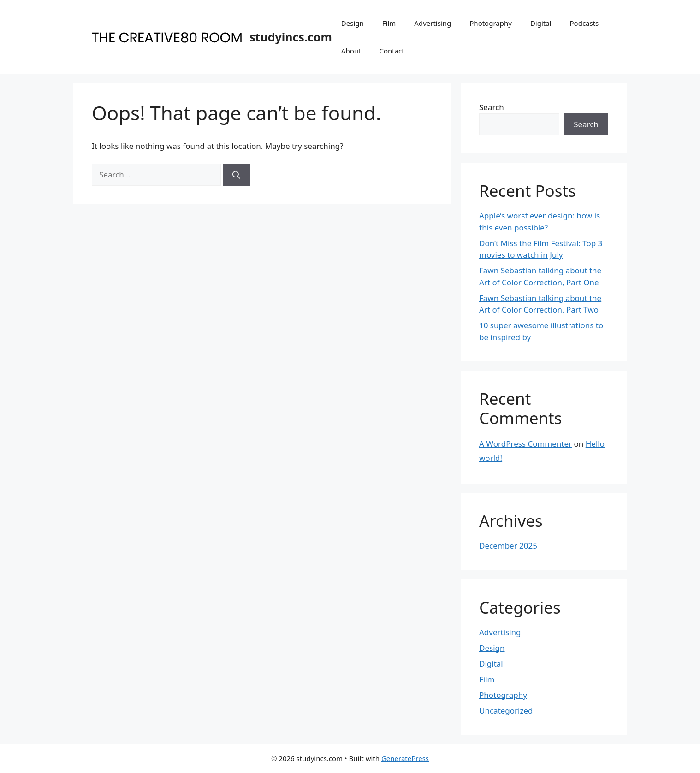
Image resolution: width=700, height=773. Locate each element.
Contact (392, 51)
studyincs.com (291, 37)
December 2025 (508, 546)
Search (492, 107)
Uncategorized (506, 711)
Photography (491, 23)
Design (353, 23)
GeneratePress (405, 758)
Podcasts (584, 23)
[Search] (236, 175)
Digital (541, 23)
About (351, 51)
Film (389, 23)
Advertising (433, 23)
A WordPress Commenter (525, 444)
